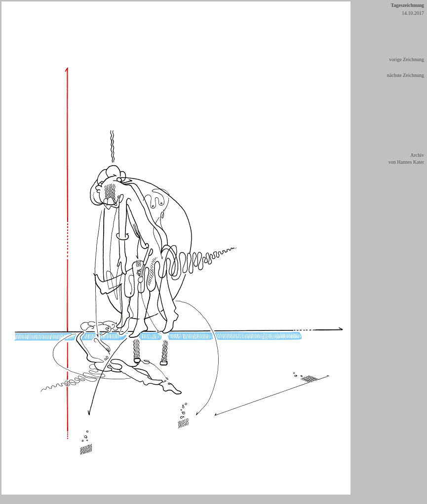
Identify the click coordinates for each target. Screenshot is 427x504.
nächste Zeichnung (406, 75)
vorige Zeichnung (407, 59)
